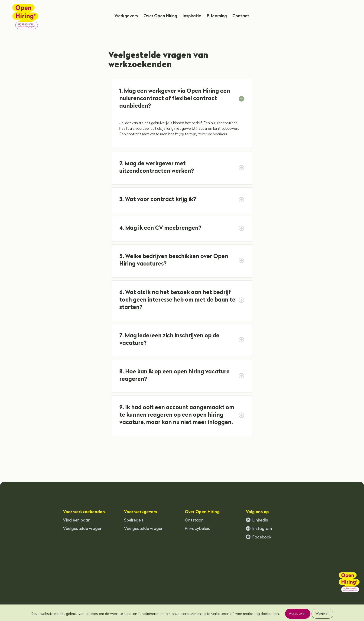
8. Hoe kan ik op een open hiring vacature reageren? (175, 376)
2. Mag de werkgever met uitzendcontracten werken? (157, 168)
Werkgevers (126, 16)
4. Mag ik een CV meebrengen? (160, 228)
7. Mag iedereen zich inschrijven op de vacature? (170, 340)
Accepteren (298, 614)
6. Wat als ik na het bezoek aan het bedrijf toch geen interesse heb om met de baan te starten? (178, 300)
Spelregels (134, 520)
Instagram (259, 529)
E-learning (217, 16)
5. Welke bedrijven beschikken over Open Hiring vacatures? (174, 260)
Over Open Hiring (160, 16)
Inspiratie (192, 16)
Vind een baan (77, 520)
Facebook (259, 537)
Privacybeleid (198, 529)
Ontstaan (194, 520)
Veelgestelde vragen (83, 529)
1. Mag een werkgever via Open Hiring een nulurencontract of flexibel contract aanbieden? (175, 99)
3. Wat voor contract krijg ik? (158, 200)
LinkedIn (257, 520)
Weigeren (322, 614)
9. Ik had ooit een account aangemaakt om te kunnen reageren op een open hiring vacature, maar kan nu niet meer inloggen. (177, 415)
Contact (241, 16)
